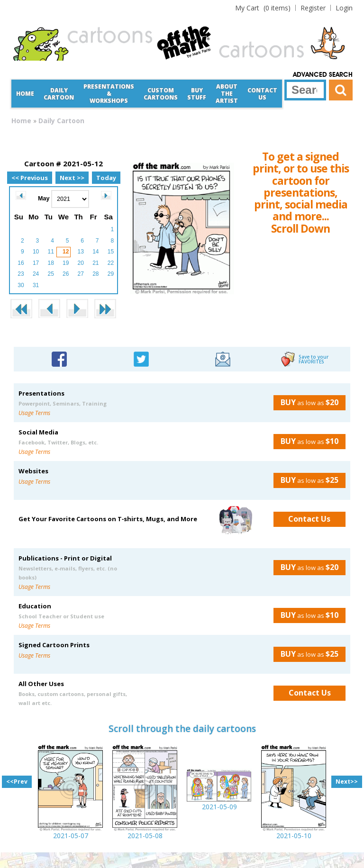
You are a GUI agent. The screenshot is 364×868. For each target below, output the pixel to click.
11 (50, 252)
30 (21, 285)
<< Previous (30, 178)
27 (81, 274)
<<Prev (17, 782)
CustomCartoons (161, 94)
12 (66, 252)
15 (111, 252)
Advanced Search (323, 75)
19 (66, 263)
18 (50, 263)
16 (21, 263)
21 (96, 263)
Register (313, 8)
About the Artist (227, 94)
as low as (306, 402)
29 (111, 274)
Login (344, 8)
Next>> (347, 782)
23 (21, 274)
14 (96, 252)
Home (25, 94)
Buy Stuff (197, 94)
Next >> (72, 178)
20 (81, 263)
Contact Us (262, 94)
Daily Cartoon (59, 94)
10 (36, 252)
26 (66, 274)
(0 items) (263, 8)
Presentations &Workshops (109, 94)
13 (81, 252)
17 (36, 263)
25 (50, 274)
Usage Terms (34, 413)
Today (106, 178)
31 (36, 285)
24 (36, 274)
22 (111, 263)
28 (96, 274)
